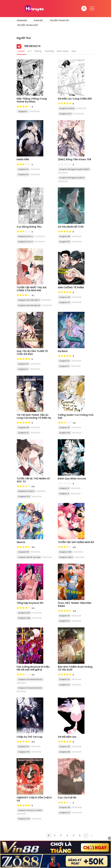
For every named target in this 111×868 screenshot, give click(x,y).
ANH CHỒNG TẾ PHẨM (71, 287)
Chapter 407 (24, 613)
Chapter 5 (64, 488)
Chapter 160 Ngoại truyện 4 (72, 178)
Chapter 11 (64, 366)
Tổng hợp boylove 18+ (30, 603)
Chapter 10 (23, 364)
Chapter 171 (23, 747)
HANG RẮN (23, 159)
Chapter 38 (65, 297)
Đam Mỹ (38, 20)
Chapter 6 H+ (65, 114)
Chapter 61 (64, 428)
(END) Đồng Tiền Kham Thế (74, 159)
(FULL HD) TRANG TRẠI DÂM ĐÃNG (74, 604)
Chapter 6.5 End (67, 108)
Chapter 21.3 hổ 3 (26, 491)
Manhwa (22, 20)
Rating (38, 51)
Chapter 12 (23, 174)
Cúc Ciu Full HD (67, 798)
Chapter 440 (65, 552)
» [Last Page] (91, 835)
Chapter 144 (24, 819)
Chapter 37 (65, 302)
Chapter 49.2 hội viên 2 (29, 300)
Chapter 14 (64, 679)
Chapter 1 (23, 111)
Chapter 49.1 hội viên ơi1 (29, 305)
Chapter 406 (24, 618)
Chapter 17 (64, 621)
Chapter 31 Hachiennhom (30, 688)
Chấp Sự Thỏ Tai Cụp (30, 737)
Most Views (63, 51)
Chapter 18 (64, 616)
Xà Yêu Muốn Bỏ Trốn (71, 227)
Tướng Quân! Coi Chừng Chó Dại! (76, 416)
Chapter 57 (65, 242)
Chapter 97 (23, 433)
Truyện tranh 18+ (60, 20)
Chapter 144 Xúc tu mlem (30, 810)
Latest (21, 51)
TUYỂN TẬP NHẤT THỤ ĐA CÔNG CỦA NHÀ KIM (32, 289)
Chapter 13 (23, 169)
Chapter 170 (24, 752)
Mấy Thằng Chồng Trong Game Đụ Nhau (32, 100)
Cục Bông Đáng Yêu (29, 227)
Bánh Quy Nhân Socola (72, 479)
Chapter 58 (65, 236)
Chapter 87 (65, 747)
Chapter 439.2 (66, 557)
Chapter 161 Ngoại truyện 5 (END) (74, 169)
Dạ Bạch (63, 351)
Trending (49, 51)
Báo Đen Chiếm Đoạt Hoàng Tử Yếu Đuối (75, 668)
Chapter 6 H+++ (26, 236)
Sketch (21, 542)
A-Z (30, 51)
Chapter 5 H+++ (26, 242)
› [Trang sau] (86, 835)
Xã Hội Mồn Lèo (67, 737)
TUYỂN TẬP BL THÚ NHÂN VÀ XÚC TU (33, 480)
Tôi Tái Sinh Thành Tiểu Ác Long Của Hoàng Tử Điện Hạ (34, 416)
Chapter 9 (23, 369)
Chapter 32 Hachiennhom (30, 679)
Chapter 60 (65, 433)
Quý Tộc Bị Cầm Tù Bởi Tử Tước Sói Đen (32, 353)
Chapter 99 (23, 428)
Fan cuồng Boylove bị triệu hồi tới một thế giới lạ (33, 668)
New (74, 51)
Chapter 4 (64, 494)
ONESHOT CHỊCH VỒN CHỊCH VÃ (34, 799)
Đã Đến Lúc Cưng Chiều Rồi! (75, 99)
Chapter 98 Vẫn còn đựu (29, 557)
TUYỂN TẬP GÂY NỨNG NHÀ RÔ (76, 542)
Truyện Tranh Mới (27, 25)
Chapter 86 (65, 752)
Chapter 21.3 (24, 497)
